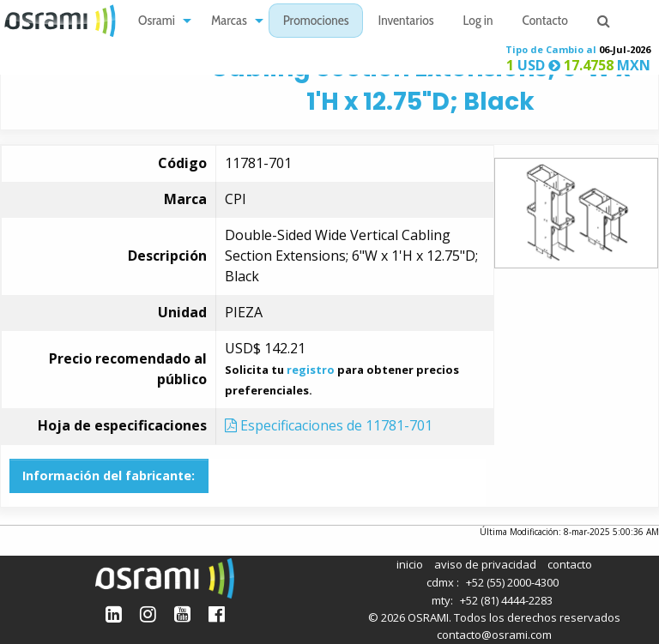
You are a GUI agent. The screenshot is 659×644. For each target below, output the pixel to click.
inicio (410, 564)
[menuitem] (160, 21)
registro (311, 370)
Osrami (157, 22)
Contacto (545, 22)
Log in (478, 22)
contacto (570, 564)
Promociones (316, 22)
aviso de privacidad (485, 564)
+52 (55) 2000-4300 (512, 582)
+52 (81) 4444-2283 (506, 600)
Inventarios (405, 22)
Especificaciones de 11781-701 (329, 425)
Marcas (229, 22)
